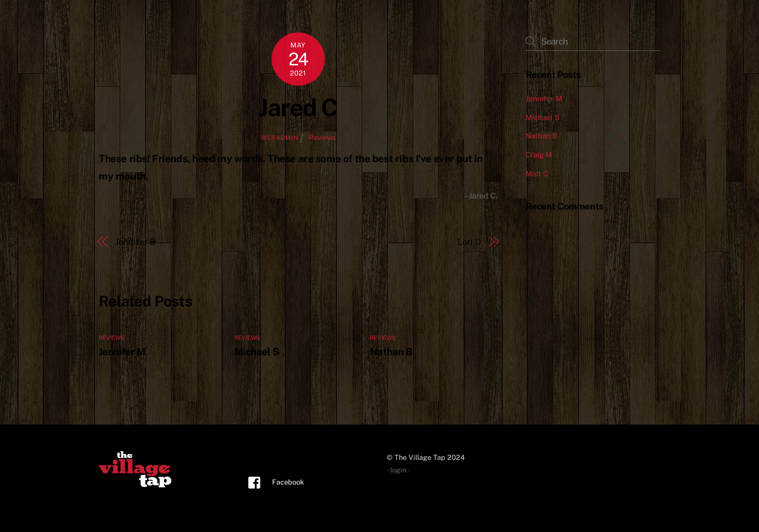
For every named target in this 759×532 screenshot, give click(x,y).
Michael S (257, 352)
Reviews (322, 137)
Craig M (539, 155)
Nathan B (391, 352)
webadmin (280, 138)
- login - (398, 470)
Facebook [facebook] (274, 482)
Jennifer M (122, 352)
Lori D (469, 242)
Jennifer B (135, 242)
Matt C (537, 174)
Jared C (298, 107)
